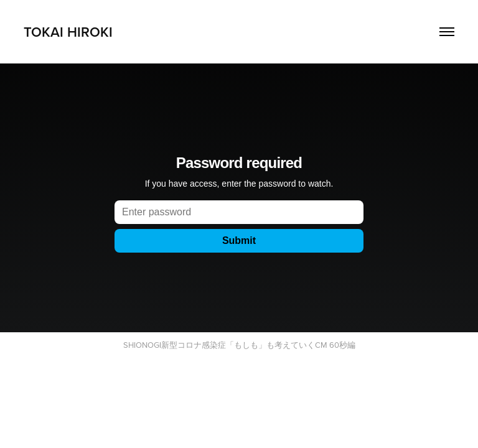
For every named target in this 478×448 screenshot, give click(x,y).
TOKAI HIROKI (68, 32)
